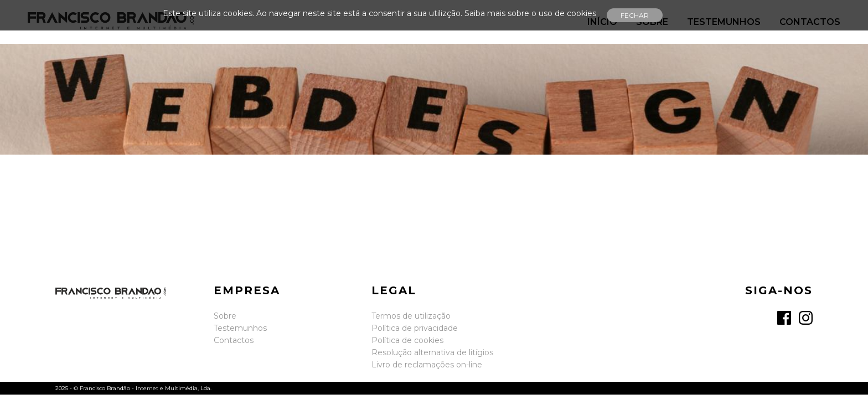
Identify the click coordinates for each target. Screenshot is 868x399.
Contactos (234, 340)
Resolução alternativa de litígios (432, 352)
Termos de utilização (411, 316)
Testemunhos (240, 328)
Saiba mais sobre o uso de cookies (530, 13)
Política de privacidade (415, 328)
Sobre (225, 316)
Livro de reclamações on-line (427, 365)
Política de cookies (407, 340)
